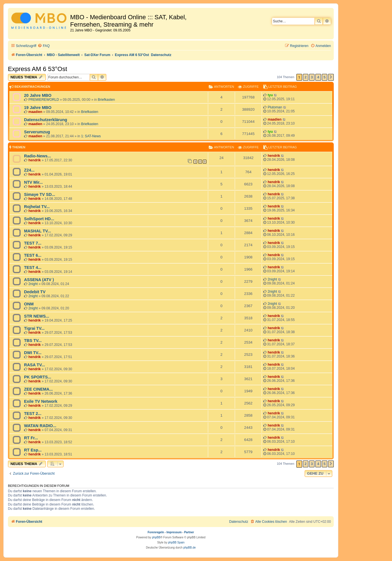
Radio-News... (37, 156)
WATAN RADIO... (40, 426)
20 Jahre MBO (38, 95)
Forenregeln (156, 532)
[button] (331, 77)
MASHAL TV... (37, 231)
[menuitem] (44, 46)
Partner (189, 532)
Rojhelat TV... (37, 207)
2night (33, 284)
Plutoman (275, 107)
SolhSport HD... (39, 219)
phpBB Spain (176, 542)
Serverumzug (37, 132)
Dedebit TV (35, 292)
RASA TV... (35, 365)
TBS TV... (33, 341)
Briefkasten (106, 100)
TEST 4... (33, 267)
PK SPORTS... (38, 377)
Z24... (29, 170)
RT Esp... (33, 450)
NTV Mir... (33, 182)
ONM (29, 304)
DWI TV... (33, 353)
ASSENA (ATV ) (39, 280)
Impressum (174, 532)
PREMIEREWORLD (44, 100)
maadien (35, 112)
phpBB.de (189, 548)
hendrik (35, 160)
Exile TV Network (41, 401)
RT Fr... (31, 438)
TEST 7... (33, 243)
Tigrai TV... (34, 328)
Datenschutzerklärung (46, 120)
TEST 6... (33, 255)
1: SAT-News (91, 136)
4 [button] (318, 77)
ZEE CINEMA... (38, 389)
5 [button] (325, 77)
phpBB (156, 537)
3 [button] (312, 77)
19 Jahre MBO (38, 108)
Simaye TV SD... (40, 194)
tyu (270, 95)
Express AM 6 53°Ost (37, 69)
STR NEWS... (37, 316)
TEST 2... (33, 414)
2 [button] (306, 77)
